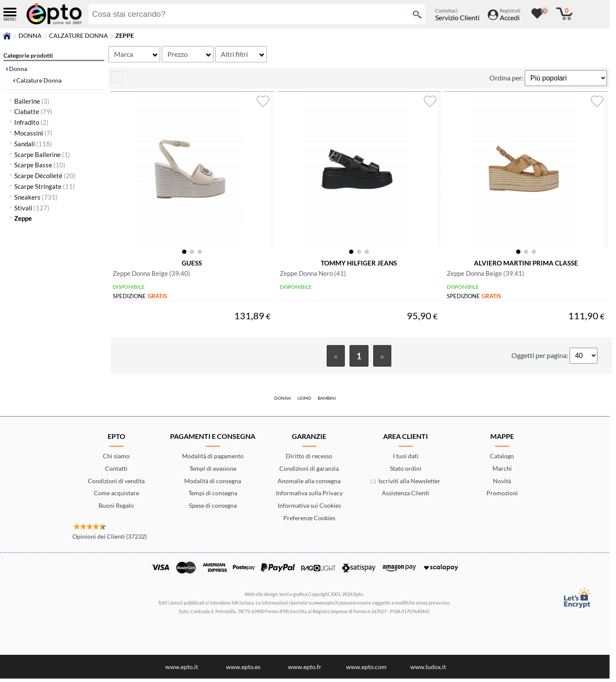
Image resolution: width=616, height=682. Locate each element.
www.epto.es (243, 670)
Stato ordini (406, 472)
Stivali (32, 208)
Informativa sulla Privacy (309, 496)
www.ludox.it (428, 670)
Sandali (33, 144)
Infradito (31, 122)
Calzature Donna (39, 80)
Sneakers (36, 197)
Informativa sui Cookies (309, 509)
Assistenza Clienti (406, 496)
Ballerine (32, 101)
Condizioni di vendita (116, 484)
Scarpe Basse (40, 165)
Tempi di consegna (213, 496)
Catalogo (502, 459)
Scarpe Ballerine (42, 154)
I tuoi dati (406, 459)
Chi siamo (116, 459)
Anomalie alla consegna (309, 484)
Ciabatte (33, 111)
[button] (184, 253)
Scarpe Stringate (45, 186)
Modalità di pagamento (213, 459)
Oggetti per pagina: (540, 359)
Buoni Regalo (116, 509)
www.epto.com (366, 670)
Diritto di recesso (309, 459)
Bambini (327, 401)
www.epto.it (182, 670)
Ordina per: (507, 78)
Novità (502, 484)
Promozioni (502, 496)
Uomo (304, 401)
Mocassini (33, 133)
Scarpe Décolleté (45, 176)
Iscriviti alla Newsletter (406, 484)
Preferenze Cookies (309, 521)
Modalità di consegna (213, 484)
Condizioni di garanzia (309, 472)
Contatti (116, 472)
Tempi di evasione (213, 472)
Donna (18, 69)
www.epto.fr (305, 670)
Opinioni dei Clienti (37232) (110, 540)
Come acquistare (116, 496)
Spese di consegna (213, 509)
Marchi (502, 472)
